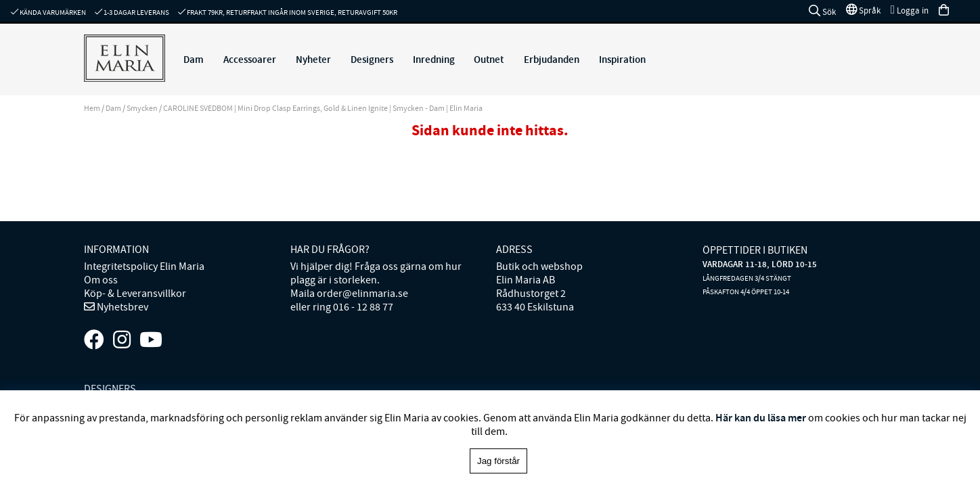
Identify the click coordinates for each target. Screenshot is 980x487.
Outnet (489, 60)
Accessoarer (250, 60)
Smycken (142, 108)
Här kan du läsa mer (761, 418)
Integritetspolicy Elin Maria (144, 266)
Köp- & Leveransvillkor (135, 294)
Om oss (101, 280)
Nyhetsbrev (121, 307)
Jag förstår (498, 461)
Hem (92, 108)
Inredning (434, 60)
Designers (372, 60)
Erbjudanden (552, 60)
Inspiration (622, 60)
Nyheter (313, 60)
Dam (194, 60)
